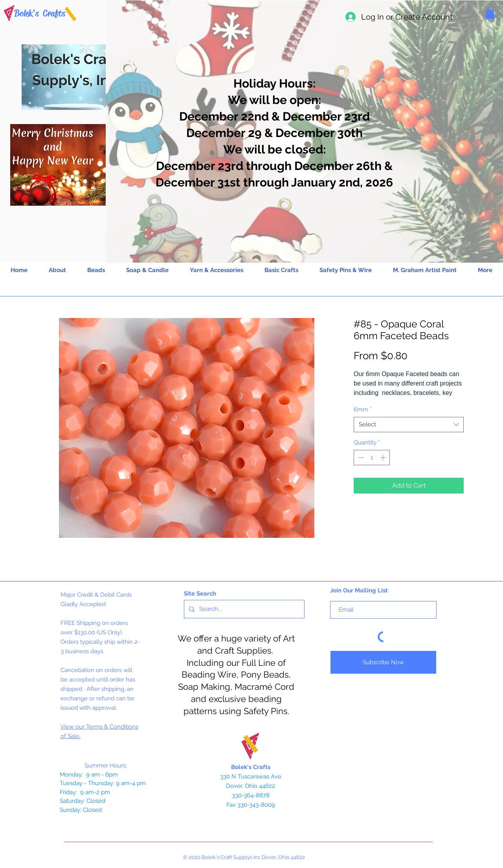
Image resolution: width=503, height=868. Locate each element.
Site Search (200, 594)
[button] (490, 13)
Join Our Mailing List (359, 590)
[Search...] (243, 609)
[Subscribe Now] (383, 662)
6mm (363, 409)
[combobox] (409, 425)
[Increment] (384, 458)
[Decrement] (360, 458)
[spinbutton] (372, 458)
